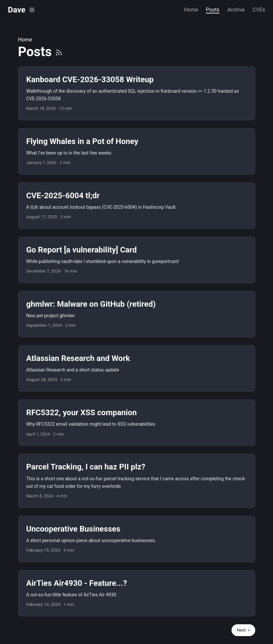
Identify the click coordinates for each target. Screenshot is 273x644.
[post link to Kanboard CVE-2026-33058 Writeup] (137, 93)
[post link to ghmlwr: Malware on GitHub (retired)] (137, 314)
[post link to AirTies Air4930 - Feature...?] (137, 593)
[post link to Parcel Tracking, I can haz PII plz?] (137, 481)
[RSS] (59, 52)
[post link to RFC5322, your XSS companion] (137, 423)
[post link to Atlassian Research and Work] (137, 368)
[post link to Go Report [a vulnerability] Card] (137, 260)
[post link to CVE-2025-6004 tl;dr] (137, 206)
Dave (17, 10)
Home (25, 40)
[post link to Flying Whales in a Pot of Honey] (137, 151)
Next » (243, 630)
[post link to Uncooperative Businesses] (137, 539)
